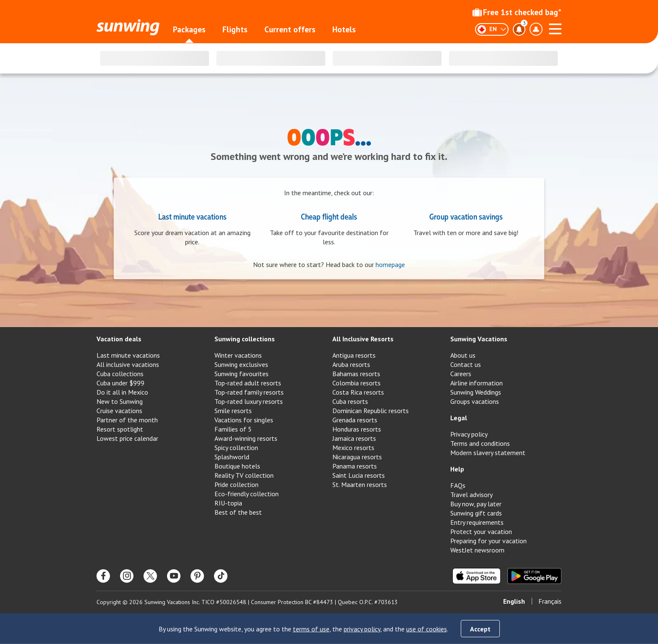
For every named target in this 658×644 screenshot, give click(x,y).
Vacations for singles (244, 420)
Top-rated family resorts (249, 392)
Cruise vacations (119, 411)
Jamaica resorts (354, 438)
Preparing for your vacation (488, 541)
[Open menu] (555, 28)
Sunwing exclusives (241, 364)
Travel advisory (471, 495)
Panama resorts (355, 466)
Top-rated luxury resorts (249, 401)
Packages (189, 29)
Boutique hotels (237, 466)
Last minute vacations (192, 216)
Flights (235, 29)
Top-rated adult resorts (248, 383)
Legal (459, 418)
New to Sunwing (120, 401)
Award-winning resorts (246, 438)
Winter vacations (238, 355)
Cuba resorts (350, 401)
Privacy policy (469, 434)
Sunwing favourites (242, 374)
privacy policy (362, 629)
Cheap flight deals (329, 216)
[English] (492, 29)
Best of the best (238, 512)
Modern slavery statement (488, 453)
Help (457, 469)
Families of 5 (233, 429)
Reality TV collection (244, 475)
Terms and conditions (480, 443)
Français (550, 601)
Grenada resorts (355, 420)
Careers (461, 374)
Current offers (290, 29)
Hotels (344, 29)
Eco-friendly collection (247, 494)
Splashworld (232, 457)
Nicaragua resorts (357, 457)
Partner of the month (127, 420)
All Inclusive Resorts (363, 339)
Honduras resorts (357, 429)
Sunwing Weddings (476, 392)
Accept (480, 629)
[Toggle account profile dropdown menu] (536, 29)
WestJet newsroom (477, 550)
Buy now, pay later (476, 504)
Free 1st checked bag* (517, 12)
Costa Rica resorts (358, 392)
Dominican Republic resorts (371, 411)
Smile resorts (233, 411)
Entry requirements (477, 522)
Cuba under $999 (120, 383)
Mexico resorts (353, 448)
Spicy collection (236, 448)
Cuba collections (120, 374)
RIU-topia (228, 503)
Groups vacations (475, 401)
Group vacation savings (466, 216)
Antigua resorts (354, 355)
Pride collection (236, 484)
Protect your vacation (481, 531)
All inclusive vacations (128, 364)
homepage (390, 264)
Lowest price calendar (127, 438)
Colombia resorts (356, 383)
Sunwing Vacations (479, 339)
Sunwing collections (245, 339)
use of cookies (427, 629)
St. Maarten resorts (360, 484)
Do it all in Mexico (122, 392)
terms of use (311, 629)
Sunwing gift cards (476, 513)
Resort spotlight (120, 429)
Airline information (477, 383)
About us (463, 355)
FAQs (458, 485)
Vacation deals (119, 339)
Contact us (466, 364)
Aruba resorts (351, 364)
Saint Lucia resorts (359, 475)
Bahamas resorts (356, 374)
